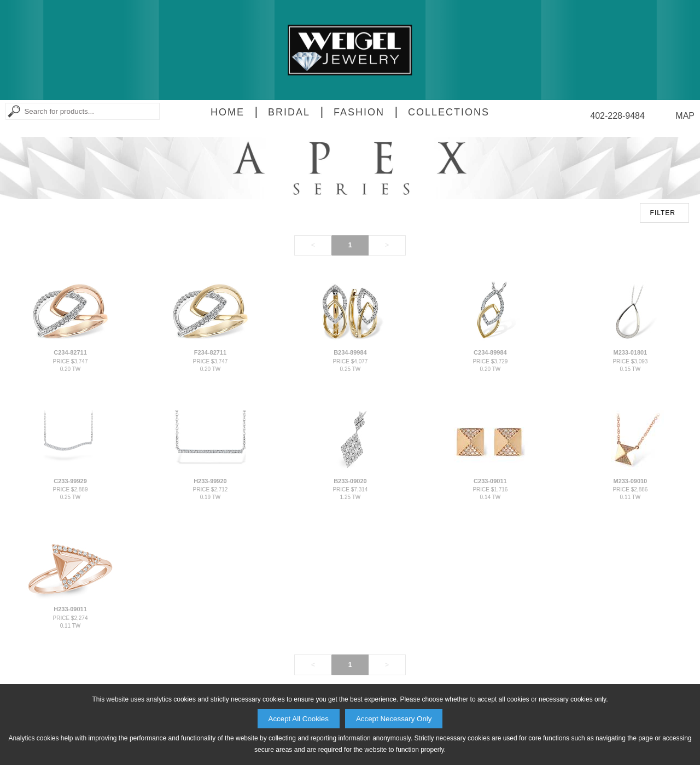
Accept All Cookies (299, 719)
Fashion (359, 112)
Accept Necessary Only (394, 719)
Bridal (289, 112)
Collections (449, 112)
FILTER (663, 213)
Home (227, 112)
